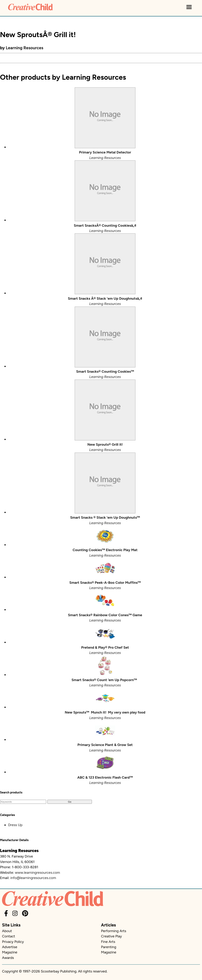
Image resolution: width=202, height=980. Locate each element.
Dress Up (15, 825)
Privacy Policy (13, 942)
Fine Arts (108, 942)
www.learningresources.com (37, 872)
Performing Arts (114, 931)
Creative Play (111, 936)
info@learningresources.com (33, 878)
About (7, 931)
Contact (9, 936)
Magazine (10, 952)
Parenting (109, 947)
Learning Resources (25, 48)
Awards (8, 958)
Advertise (10, 947)
